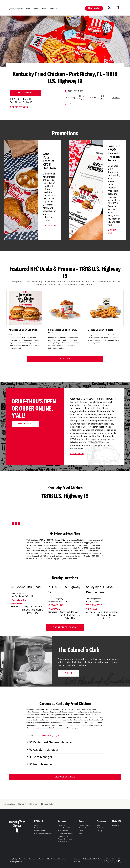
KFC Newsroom (63, 842)
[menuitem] (28, 9)
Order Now (49, 226)
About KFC (61, 825)
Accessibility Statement (16, 862)
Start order (94, 8)
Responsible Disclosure (65, 839)
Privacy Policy (13, 859)
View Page (17, 604)
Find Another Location (65, 627)
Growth (81, 834)
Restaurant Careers (85, 825)
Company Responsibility (65, 834)
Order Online (25, 93)
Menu (36, 825)
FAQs (98, 825)
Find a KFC (116, 825)
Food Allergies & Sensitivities (43, 834)
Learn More (77, 454)
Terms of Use (23, 859)
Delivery (116, 98)
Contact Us (100, 828)
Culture (81, 831)
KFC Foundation (63, 831)
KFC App (99, 831)
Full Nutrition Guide (40, 828)
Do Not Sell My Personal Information (54, 859)
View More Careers (65, 777)
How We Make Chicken (65, 828)
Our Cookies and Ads (35, 859)
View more (65, 359)
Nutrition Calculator (40, 831)
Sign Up (69, 673)
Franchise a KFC (63, 836)
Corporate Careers (84, 828)
